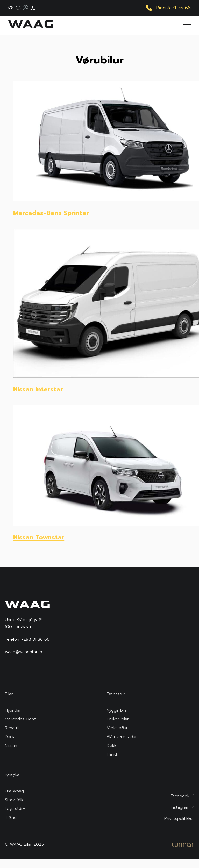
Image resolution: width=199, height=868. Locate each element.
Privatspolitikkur (179, 819)
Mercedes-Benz (20, 719)
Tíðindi (11, 818)
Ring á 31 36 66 (168, 8)
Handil (113, 754)
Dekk (112, 746)
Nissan (11, 746)
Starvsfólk (14, 800)
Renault (12, 728)
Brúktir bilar (118, 719)
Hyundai (13, 710)
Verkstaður (117, 728)
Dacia (10, 737)
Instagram (182, 807)
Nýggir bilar (118, 710)
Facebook (182, 796)
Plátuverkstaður (122, 737)
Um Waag (14, 791)
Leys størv (15, 809)
